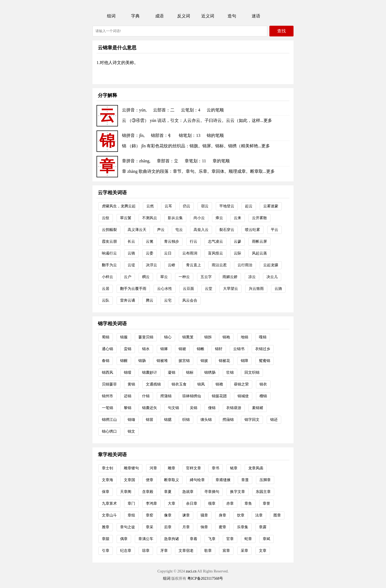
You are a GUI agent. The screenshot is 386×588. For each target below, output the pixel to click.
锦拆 (208, 337)
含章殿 (148, 492)
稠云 (146, 277)
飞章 (212, 539)
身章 (222, 515)
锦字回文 (252, 420)
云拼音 (128, 110)
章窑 (150, 515)
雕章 (172, 468)
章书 (216, 468)
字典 (135, 16)
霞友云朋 (109, 241)
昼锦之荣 (241, 384)
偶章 (124, 539)
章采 (150, 527)
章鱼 (248, 503)
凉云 (252, 277)
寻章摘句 (212, 492)
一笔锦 (107, 408)
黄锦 (131, 384)
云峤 (172, 265)
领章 (212, 503)
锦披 (204, 361)
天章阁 (126, 492)
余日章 (192, 503)
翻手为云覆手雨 (133, 289)
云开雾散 (259, 218)
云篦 (150, 241)
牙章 (164, 551)
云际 (237, 253)
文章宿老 (186, 551)
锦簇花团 (219, 396)
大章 (172, 503)
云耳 (168, 206)
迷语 (256, 16)
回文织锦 (252, 372)
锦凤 (201, 384)
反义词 (184, 16)
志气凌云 (216, 241)
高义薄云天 (137, 230)
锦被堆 (162, 361)
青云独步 (172, 241)
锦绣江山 (109, 420)
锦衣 (263, 384)
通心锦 (107, 349)
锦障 (244, 361)
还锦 (128, 396)
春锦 (106, 361)
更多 (268, 120)
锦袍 (226, 337)
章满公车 (146, 539)
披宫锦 (184, 361)
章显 (245, 480)
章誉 (266, 503)
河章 (153, 468)
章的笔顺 (221, 161)
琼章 (146, 551)
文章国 (129, 480)
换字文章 (237, 492)
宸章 (226, 551)
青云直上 (194, 265)
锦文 (131, 431)
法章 (259, 515)
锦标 (190, 372)
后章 (168, 527)
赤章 (230, 503)
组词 (111, 16)
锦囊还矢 (150, 408)
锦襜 (219, 384)
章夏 (168, 492)
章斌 (266, 539)
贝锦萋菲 (109, 384)
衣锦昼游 (234, 408)
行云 (194, 241)
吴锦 (194, 408)
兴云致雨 (256, 289)
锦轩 (219, 349)
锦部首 (157, 135)
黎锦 (128, 408)
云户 (128, 277)
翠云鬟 (126, 218)
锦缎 (128, 372)
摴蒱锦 (228, 420)
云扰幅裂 (109, 230)
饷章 (204, 527)
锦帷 (201, 349)
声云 (161, 230)
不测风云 (150, 218)
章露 (263, 527)
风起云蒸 (259, 253)
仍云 (187, 206)
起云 (249, 206)
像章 (168, 515)
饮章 (241, 515)
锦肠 (142, 361)
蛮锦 (128, 349)
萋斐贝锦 (146, 337)
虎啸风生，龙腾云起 (119, 206)
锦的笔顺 (215, 135)
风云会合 (190, 300)
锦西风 (107, 372)
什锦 (146, 396)
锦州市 (107, 396)
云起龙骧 (271, 265)
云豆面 (188, 289)
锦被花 (224, 361)
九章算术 (109, 503)
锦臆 (168, 420)
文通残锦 (153, 384)
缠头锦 (206, 420)
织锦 (186, 420)
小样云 (107, 277)
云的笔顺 (215, 110)
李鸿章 (151, 503)
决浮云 (151, 265)
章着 (194, 539)
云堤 (131, 265)
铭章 (234, 468)
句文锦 (173, 408)
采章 (244, 551)
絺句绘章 (197, 480)
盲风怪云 (216, 253)
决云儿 (272, 277)
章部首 (163, 161)
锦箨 (164, 349)
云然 (150, 206)
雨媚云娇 (230, 277)
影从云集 (175, 218)
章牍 (106, 539)
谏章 (186, 515)
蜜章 (222, 527)
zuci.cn (191, 571)
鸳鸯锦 (265, 361)
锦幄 (124, 361)
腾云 (150, 300)
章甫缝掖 (223, 480)
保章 (106, 492)
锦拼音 (128, 135)
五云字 (206, 277)
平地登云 (227, 206)
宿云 (205, 206)
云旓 (278, 289)
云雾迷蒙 (271, 206)
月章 (186, 527)
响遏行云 (109, 253)
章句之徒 (128, 527)
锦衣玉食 (179, 384)
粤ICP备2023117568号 (205, 578)
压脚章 (265, 480)
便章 (150, 480)
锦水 (146, 349)
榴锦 (263, 396)
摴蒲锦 (166, 396)
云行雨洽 (245, 265)
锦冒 (150, 420)
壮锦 (230, 372)
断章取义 (172, 480)
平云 (274, 230)
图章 (277, 515)
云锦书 (239, 349)
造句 (232, 16)
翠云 (164, 277)
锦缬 (131, 420)
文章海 (107, 480)
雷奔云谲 (128, 300)
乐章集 (243, 527)
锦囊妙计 (150, 372)
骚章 (204, 515)
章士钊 (107, 468)
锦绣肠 (210, 372)
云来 (237, 218)
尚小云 (199, 218)
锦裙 (182, 349)
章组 (131, 515)
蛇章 (248, 539)
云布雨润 (190, 253)
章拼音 (128, 161)
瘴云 (219, 218)
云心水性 (165, 289)
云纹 (106, 218)
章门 (131, 503)
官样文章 (194, 468)
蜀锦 (106, 337)
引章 (106, 551)
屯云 (179, 230)
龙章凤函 (256, 468)
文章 (263, 551)
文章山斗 (109, 515)
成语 (159, 16)
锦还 (274, 420)
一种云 (184, 277)
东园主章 (263, 492)
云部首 (159, 110)
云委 (150, 253)
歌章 (208, 551)
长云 (131, 241)
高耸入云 (201, 230)
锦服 (124, 337)
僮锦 (212, 408)
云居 (106, 289)
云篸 (237, 241)
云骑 (131, 253)
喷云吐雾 (253, 230)
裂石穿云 (227, 230)
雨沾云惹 (219, 265)
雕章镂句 (131, 468)
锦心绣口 (109, 431)
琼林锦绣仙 (192, 396)
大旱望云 (231, 289)
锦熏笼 (188, 337)
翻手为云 (109, 265)
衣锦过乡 (263, 349)
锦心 (168, 337)
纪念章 (126, 551)
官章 (230, 539)
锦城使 (243, 396)
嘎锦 (263, 337)
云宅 (168, 300)
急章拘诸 (172, 539)
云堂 (209, 289)
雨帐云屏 (259, 241)
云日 (168, 253)
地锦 (244, 337)
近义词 (208, 16)
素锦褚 (258, 408)
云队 (106, 300)
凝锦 (172, 372)
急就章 (188, 492)
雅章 (106, 527)
